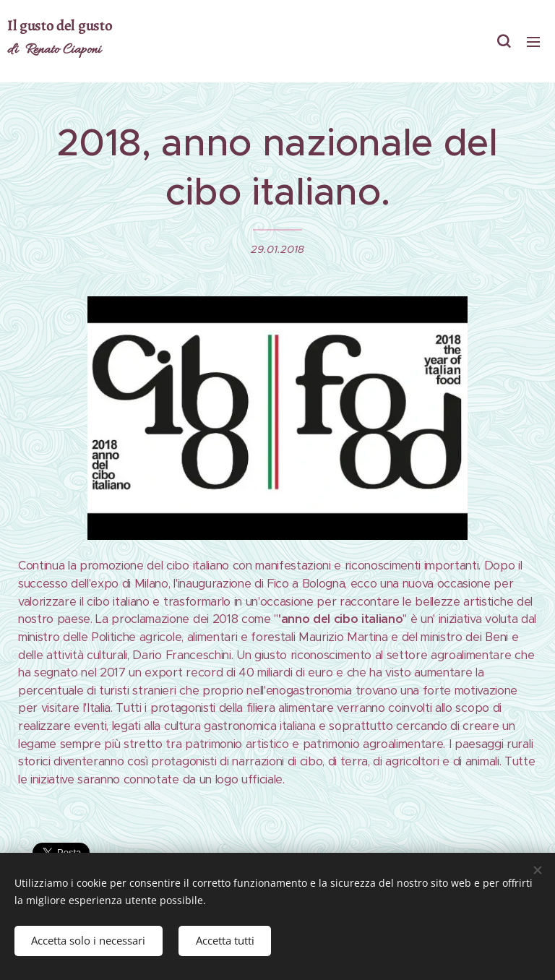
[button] (504, 41)
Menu (533, 42)
